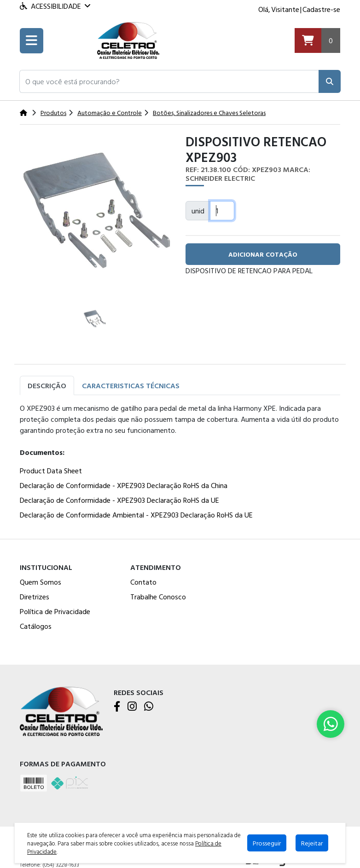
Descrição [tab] (47, 385)
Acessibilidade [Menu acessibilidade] (55, 6)
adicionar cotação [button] (263, 254)
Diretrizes (35, 597)
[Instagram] (132, 707)
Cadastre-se (321, 9)
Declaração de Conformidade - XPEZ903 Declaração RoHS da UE (119, 500)
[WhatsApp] (149, 707)
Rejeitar (312, 843)
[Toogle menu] (32, 41)
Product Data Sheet (51, 471)
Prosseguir (267, 843)
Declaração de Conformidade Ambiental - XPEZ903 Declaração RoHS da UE (136, 515)
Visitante (285, 9)
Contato (143, 582)
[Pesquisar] (330, 81)
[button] (169, 81)
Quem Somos (41, 582)
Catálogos (36, 626)
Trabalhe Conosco (158, 597)
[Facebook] (117, 707)
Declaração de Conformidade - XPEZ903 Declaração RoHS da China (124, 485)
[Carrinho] (317, 41)
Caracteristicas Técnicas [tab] (131, 385)
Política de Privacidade (55, 611)
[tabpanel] (180, 463)
